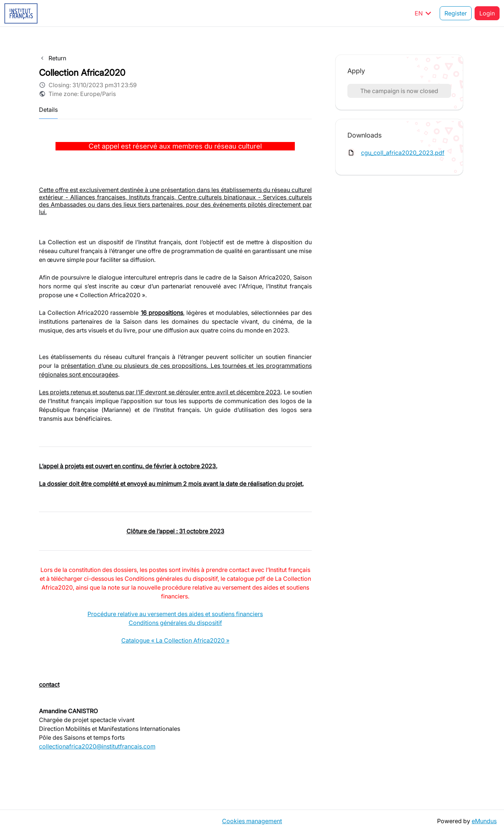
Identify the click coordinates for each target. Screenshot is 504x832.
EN (424, 13)
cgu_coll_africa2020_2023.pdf (403, 153)
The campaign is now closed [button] (399, 91)
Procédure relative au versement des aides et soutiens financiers (175, 614)
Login (487, 13)
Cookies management (252, 821)
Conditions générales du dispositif (175, 623)
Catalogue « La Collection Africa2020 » (175, 640)
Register (456, 13)
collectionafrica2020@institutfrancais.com (97, 746)
